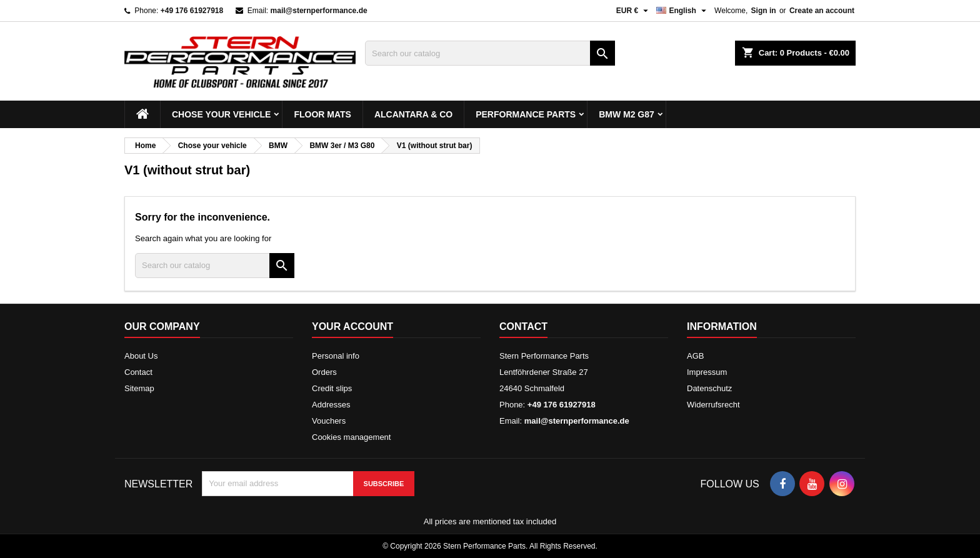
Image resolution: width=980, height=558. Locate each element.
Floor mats (322, 114)
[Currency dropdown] (634, 11)
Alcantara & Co (413, 114)
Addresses (331, 405)
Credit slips (332, 388)
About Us (141, 356)
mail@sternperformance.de (319, 11)
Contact (138, 372)
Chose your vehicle (221, 114)
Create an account (822, 11)
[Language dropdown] (683, 11)
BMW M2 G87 (627, 114)
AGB (695, 356)
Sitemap (139, 388)
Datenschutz (709, 388)
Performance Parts (526, 114)
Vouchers (329, 421)
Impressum (707, 372)
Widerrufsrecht (713, 405)
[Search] (490, 53)
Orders (324, 372)
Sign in (764, 11)
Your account (352, 326)
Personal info (336, 356)
